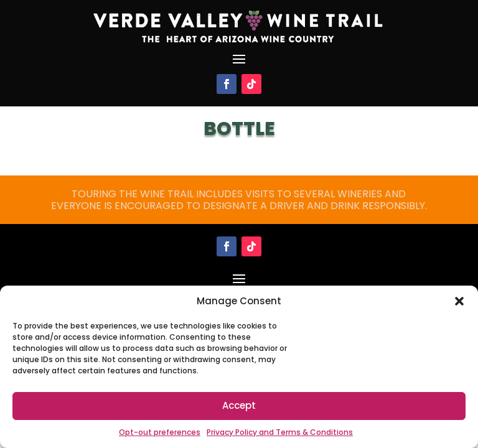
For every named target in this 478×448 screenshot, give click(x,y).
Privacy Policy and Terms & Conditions (280, 432)
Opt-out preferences (160, 432)
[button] (459, 301)
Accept (239, 405)
